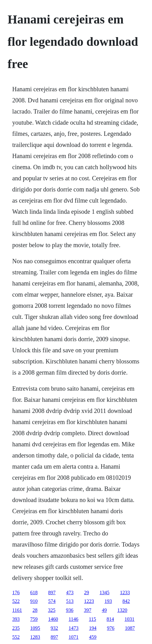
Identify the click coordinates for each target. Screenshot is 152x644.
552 (16, 637)
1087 (130, 628)
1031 (129, 619)
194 (93, 628)
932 (54, 628)
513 (70, 601)
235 (16, 628)
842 (126, 601)
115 (92, 619)
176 (16, 592)
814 (110, 619)
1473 (74, 628)
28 (35, 610)
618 (34, 592)
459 (93, 637)
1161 (17, 610)
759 (34, 619)
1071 (74, 637)
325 (52, 610)
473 (70, 592)
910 (34, 601)
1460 (53, 619)
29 (87, 592)
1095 (35, 628)
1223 (89, 601)
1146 (74, 619)
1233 (125, 592)
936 (70, 610)
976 (111, 628)
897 (52, 592)
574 (52, 601)
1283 (35, 637)
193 (108, 601)
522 (16, 601)
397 (88, 610)
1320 (122, 610)
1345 (105, 592)
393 (16, 619)
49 (104, 610)
